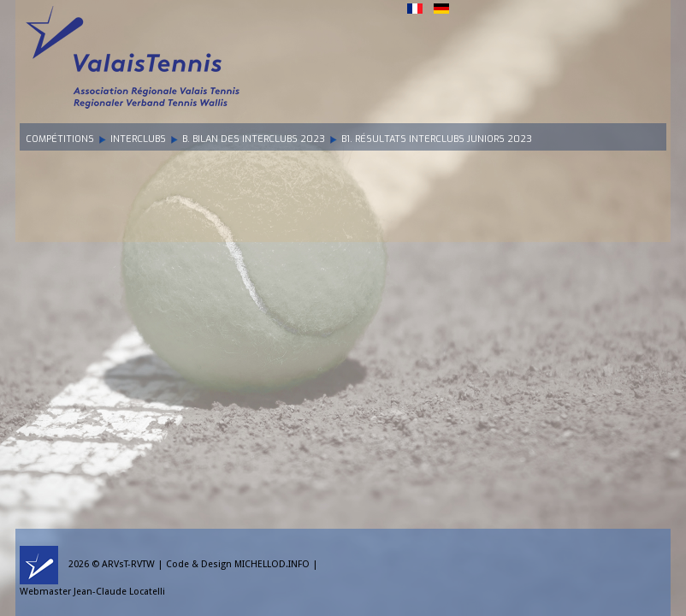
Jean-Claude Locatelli (119, 592)
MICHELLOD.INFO (272, 564)
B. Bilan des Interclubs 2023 (254, 139)
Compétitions (60, 139)
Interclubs (138, 139)
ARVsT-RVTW (128, 564)
